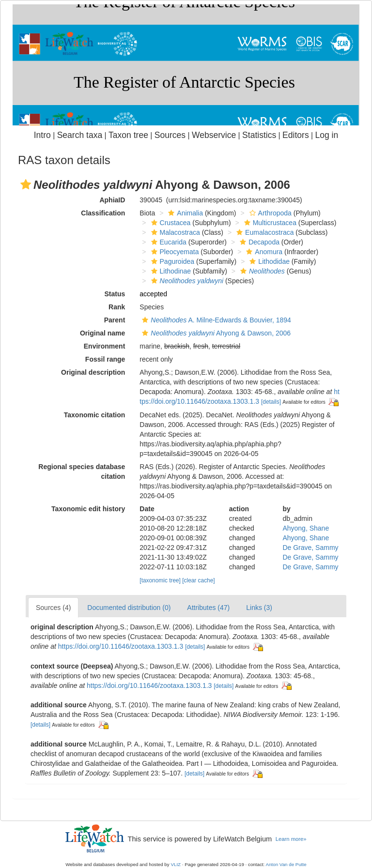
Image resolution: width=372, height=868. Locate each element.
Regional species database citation (82, 472)
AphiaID (112, 200)
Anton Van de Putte (286, 864)
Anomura (263, 252)
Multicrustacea (269, 223)
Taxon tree (128, 135)
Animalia (184, 213)
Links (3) (259, 608)
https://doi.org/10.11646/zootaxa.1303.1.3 (121, 646)
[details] (271, 402)
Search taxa (80, 135)
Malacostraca (174, 232)
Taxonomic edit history (88, 509)
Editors (296, 135)
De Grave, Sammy (310, 548)
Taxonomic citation (95, 415)
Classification (103, 213)
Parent (115, 320)
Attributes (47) (208, 608)
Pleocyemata (174, 252)
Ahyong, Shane (306, 528)
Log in (326, 135)
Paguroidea (172, 261)
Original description (93, 372)
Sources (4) (53, 608)
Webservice (214, 135)
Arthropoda (269, 213)
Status (115, 294)
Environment (105, 346)
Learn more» (291, 839)
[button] (26, 184)
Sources (170, 135)
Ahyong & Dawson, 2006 (215, 333)
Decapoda (258, 242)
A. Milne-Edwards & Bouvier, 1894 (215, 320)
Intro (42, 135)
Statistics (259, 135)
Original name (102, 333)
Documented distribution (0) (129, 608)
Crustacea (170, 223)
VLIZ (176, 864)
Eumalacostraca (264, 232)
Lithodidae (268, 261)
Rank (117, 307)
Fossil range (105, 359)
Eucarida (168, 242)
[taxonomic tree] (160, 580)
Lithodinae (170, 271)
